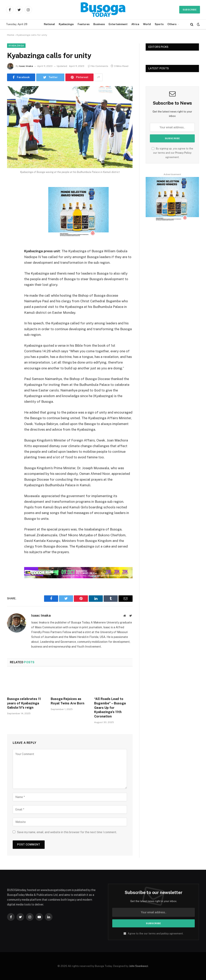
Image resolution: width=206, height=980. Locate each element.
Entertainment (118, 24)
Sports (159, 24)
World (147, 24)
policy (165, 934)
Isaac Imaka (26, 66)
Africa (135, 24)
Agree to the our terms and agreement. (153, 934)
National (49, 24)
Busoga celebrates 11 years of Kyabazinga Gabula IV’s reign (24, 703)
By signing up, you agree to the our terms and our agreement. (172, 153)
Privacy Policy (183, 153)
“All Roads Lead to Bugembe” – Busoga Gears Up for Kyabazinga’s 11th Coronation (110, 708)
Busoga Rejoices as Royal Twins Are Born (67, 701)
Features (84, 24)
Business (99, 24)
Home (11, 35)
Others (172, 24)
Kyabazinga (66, 24)
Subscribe (190, 10)
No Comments (98, 66)
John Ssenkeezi (139, 966)
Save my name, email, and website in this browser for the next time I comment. (67, 832)
